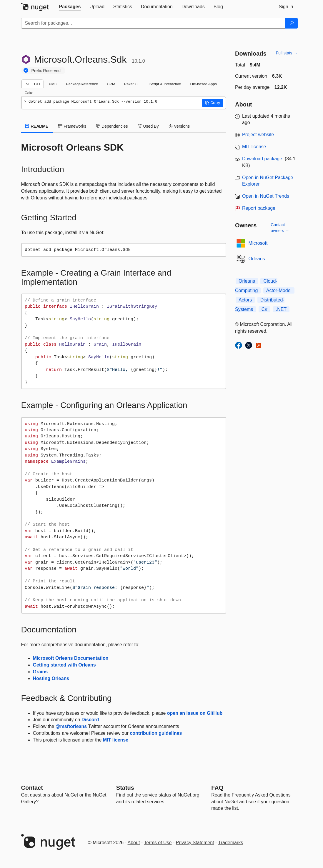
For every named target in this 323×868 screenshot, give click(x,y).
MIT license (116, 740)
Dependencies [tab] (112, 126)
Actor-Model (279, 290)
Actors (245, 300)
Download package (262, 159)
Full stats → (287, 53)
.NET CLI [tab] (32, 84)
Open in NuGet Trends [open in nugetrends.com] (266, 196)
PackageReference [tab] (82, 84)
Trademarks (231, 843)
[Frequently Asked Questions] (217, 788)
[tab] (70, 7)
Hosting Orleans (51, 678)
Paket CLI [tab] (132, 84)
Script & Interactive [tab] (165, 84)
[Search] (292, 23)
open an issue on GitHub (195, 713)
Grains (40, 672)
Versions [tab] (179, 126)
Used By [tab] (148, 126)
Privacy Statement (195, 843)
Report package (259, 208)
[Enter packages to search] (153, 23)
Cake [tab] (29, 93)
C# (264, 309)
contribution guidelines (156, 733)
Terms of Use (158, 843)
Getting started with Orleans (64, 665)
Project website (258, 135)
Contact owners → (280, 228)
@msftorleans (71, 726)
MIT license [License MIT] (254, 147)
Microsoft (258, 243)
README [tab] (37, 126)
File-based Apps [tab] (203, 84)
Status (125, 788)
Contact (32, 788)
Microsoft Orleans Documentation (71, 658)
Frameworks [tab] (72, 126)
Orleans (257, 259)
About (134, 843)
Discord (90, 720)
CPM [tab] (111, 84)
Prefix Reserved (46, 71)
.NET (281, 309)
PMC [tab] (53, 84)
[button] (213, 103)
